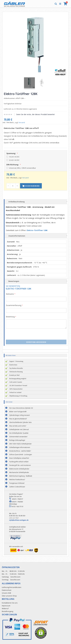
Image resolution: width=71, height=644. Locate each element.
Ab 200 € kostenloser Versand (18, 386)
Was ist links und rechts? (18, 426)
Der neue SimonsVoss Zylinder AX (21, 408)
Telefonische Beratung (16, 372)
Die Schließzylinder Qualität (19, 433)
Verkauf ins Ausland (15, 392)
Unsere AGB (6, 593)
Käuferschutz (13, 365)
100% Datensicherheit (16, 389)
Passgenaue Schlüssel (17, 483)
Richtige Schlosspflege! (17, 440)
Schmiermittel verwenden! (18, 437)
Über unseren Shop (9, 596)
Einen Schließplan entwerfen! (19, 458)
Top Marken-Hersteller (16, 368)
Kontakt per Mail (14, 375)
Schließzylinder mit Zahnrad (19, 429)
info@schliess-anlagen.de (19, 520)
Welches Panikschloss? (17, 480)
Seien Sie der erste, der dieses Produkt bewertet (35, 114)
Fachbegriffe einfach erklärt (19, 462)
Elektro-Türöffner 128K (37, 230)
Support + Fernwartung (16, 361)
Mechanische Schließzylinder (19, 472)
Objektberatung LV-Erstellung (18, 396)
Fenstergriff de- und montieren (20, 465)
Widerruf (5, 608)
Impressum (6, 606)
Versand (22, 122)
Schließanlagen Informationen (20, 447)
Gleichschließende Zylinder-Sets (20, 422)
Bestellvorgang (7, 611)
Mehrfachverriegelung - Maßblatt (21, 476)
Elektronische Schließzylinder (19, 469)
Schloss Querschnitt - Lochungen (21, 455)
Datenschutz (7, 590)
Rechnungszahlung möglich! (18, 379)
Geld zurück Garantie (16, 382)
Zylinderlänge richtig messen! (20, 415)
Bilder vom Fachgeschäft (18, 412)
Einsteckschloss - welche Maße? (20, 451)
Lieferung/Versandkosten (12, 587)
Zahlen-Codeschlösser (17, 487)
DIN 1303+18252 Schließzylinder (20, 444)
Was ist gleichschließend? (18, 419)
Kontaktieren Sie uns (10, 603)
